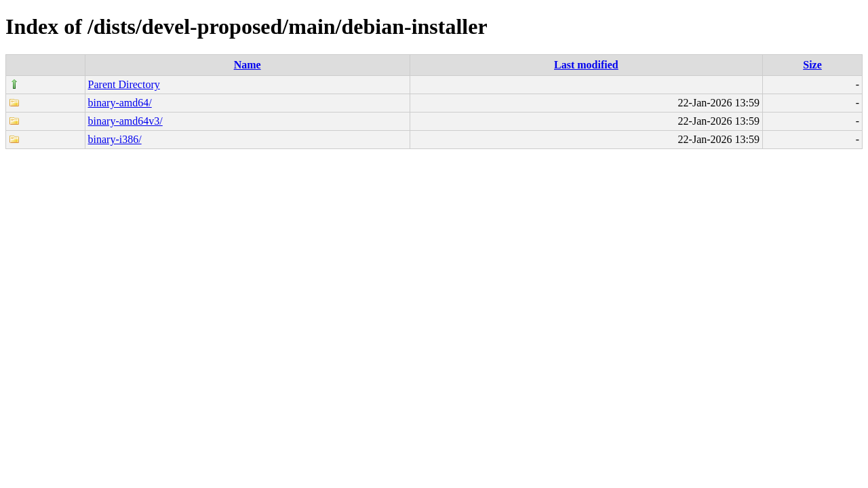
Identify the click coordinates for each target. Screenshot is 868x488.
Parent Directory (124, 84)
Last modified (586, 65)
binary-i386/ (115, 139)
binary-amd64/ (120, 103)
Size (812, 65)
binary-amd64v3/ (125, 121)
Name (248, 65)
